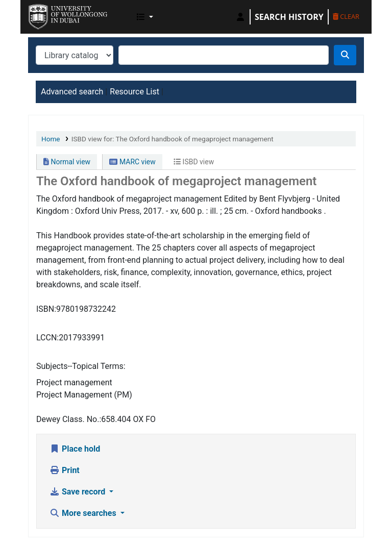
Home (51, 139)
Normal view (67, 162)
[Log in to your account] (240, 17)
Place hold (75, 449)
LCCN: (47, 338)
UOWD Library (54, 14)
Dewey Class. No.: (69, 419)
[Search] (345, 55)
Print (65, 470)
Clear (346, 16)
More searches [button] (84, 513)
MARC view (132, 162)
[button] (145, 17)
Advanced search (72, 92)
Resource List (134, 92)
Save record (78, 492)
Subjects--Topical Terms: (81, 366)
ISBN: (46, 309)
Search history (289, 17)
